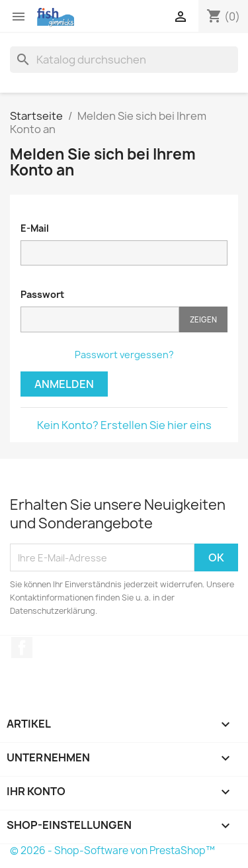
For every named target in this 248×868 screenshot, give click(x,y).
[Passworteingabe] (100, 319)
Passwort (42, 294)
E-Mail (35, 228)
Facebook (22, 648)
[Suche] (124, 60)
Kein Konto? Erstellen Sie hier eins (124, 425)
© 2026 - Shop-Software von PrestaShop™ (112, 850)
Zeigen (203, 319)
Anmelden (64, 384)
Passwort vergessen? (124, 355)
